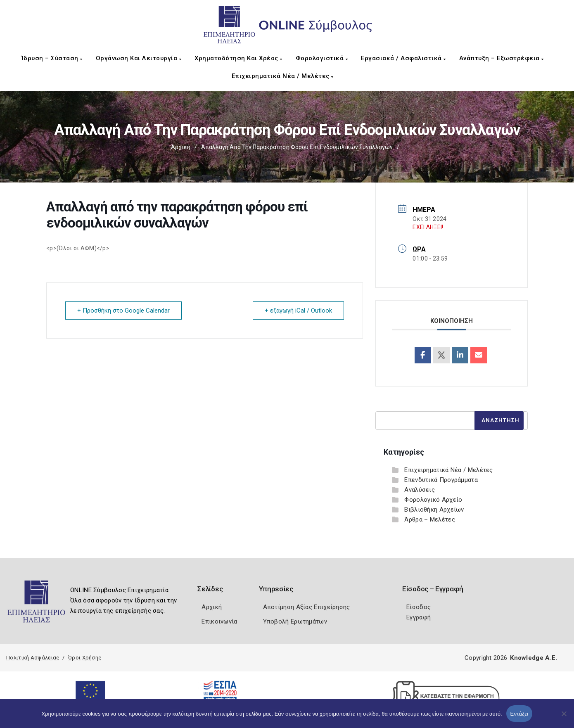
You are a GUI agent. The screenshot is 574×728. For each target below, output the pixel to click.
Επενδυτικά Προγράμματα (441, 480)
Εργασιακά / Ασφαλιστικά (403, 58)
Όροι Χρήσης (85, 658)
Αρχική (181, 147)
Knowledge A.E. (534, 658)
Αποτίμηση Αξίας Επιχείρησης (307, 607)
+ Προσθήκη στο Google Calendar (123, 311)
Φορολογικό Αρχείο (433, 500)
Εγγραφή (419, 617)
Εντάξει (519, 714)
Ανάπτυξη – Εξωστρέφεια (502, 58)
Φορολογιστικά (322, 58)
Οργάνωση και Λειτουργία (139, 58)
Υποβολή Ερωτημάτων (295, 621)
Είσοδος (419, 607)
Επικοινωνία (219, 621)
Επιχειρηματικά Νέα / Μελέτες (283, 76)
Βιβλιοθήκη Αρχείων (434, 510)
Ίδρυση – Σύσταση (52, 58)
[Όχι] (564, 718)
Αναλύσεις (420, 490)
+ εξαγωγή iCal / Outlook (298, 311)
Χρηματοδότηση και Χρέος (238, 58)
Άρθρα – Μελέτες (430, 519)
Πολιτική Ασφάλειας (33, 658)
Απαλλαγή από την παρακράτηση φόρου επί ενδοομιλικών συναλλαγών (297, 147)
